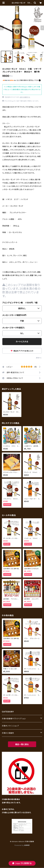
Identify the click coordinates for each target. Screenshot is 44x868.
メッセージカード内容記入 (14, 328)
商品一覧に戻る (22, 744)
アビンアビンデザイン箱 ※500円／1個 (20, 303)
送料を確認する (25, 97)
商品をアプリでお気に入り (22, 351)
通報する (39, 358)
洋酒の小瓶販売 (8, 733)
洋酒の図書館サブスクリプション (14, 719)
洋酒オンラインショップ (10, 726)
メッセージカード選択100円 (14, 315)
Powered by (22, 845)
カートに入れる (22, 342)
